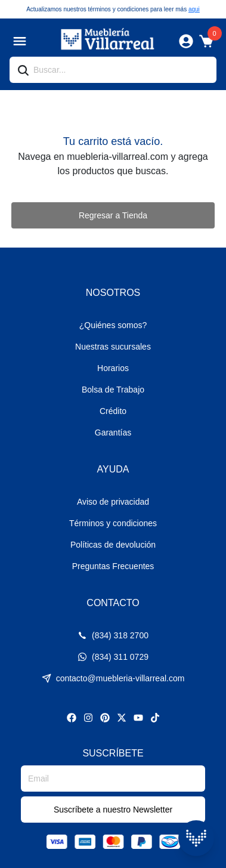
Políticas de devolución (113, 545)
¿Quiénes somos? (113, 325)
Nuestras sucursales (113, 347)
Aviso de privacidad (113, 502)
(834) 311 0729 (113, 657)
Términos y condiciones (113, 523)
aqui (194, 9)
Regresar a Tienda (113, 215)
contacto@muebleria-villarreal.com (113, 678)
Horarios (113, 368)
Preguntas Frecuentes (113, 566)
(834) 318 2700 (113, 635)
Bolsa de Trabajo (113, 390)
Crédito (113, 411)
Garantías (113, 433)
